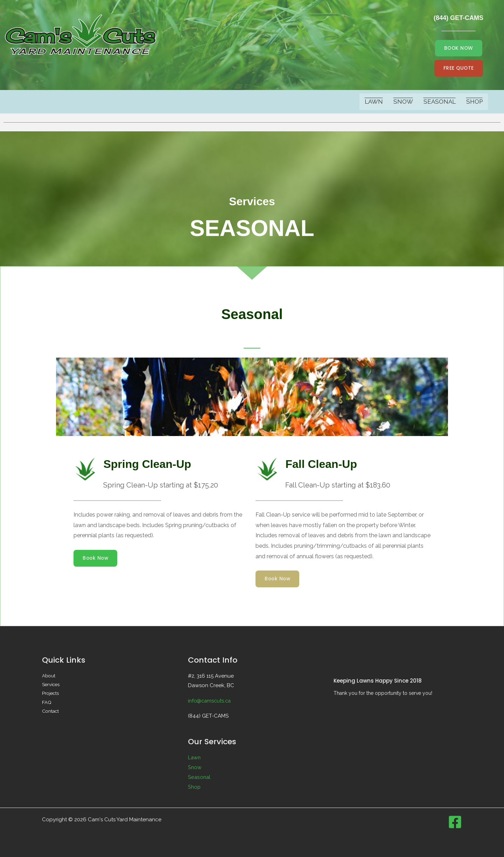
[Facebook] (455, 822)
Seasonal (440, 102)
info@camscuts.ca (211, 701)
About (49, 676)
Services (51, 685)
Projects (51, 694)
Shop (474, 102)
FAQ (47, 703)
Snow (403, 102)
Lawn (374, 102)
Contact (51, 712)
